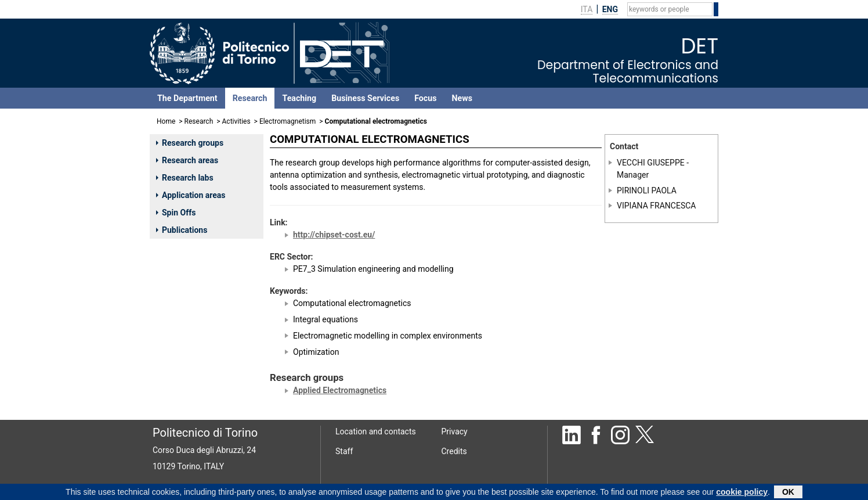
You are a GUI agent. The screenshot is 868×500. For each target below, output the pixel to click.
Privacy (455, 431)
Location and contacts (376, 431)
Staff (344, 451)
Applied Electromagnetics (340, 390)
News (462, 98)
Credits (454, 451)
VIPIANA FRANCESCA (656, 206)
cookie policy (742, 493)
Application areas (191, 195)
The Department (187, 98)
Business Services (365, 98)
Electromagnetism (287, 121)
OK (788, 493)
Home (166, 121)
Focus (425, 98)
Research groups (190, 143)
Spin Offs (176, 213)
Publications (182, 230)
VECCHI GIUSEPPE (651, 163)
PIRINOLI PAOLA (647, 190)
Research (250, 98)
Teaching (299, 98)
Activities (236, 121)
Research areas (187, 160)
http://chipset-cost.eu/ (334, 235)
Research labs (185, 178)
